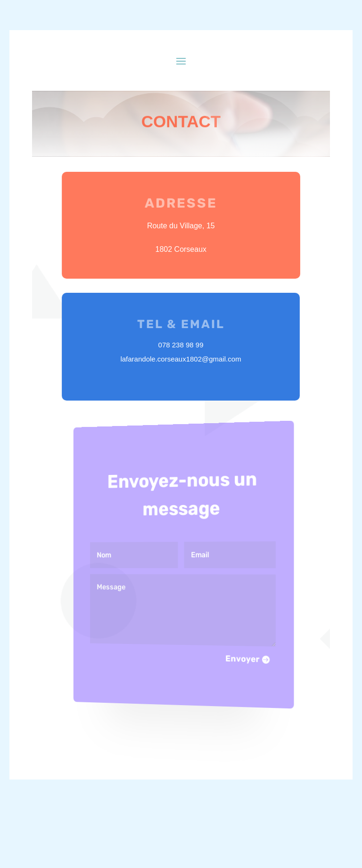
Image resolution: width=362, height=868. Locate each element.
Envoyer (235, 661)
